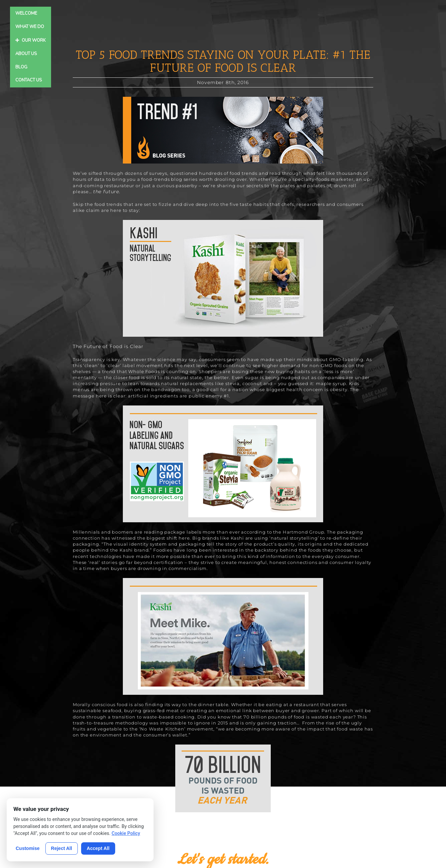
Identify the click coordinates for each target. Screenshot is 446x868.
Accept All (98, 848)
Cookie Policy (126, 833)
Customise (28, 848)
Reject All (62, 848)
